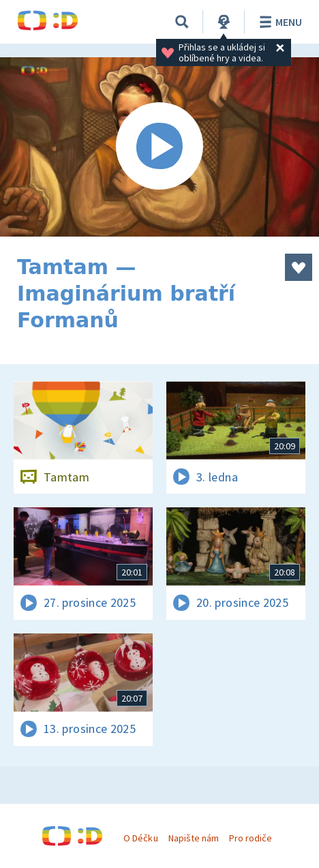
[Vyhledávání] (182, 22)
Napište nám (194, 838)
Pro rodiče (250, 838)
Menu (278, 22)
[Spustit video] (159, 147)
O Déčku (140, 838)
